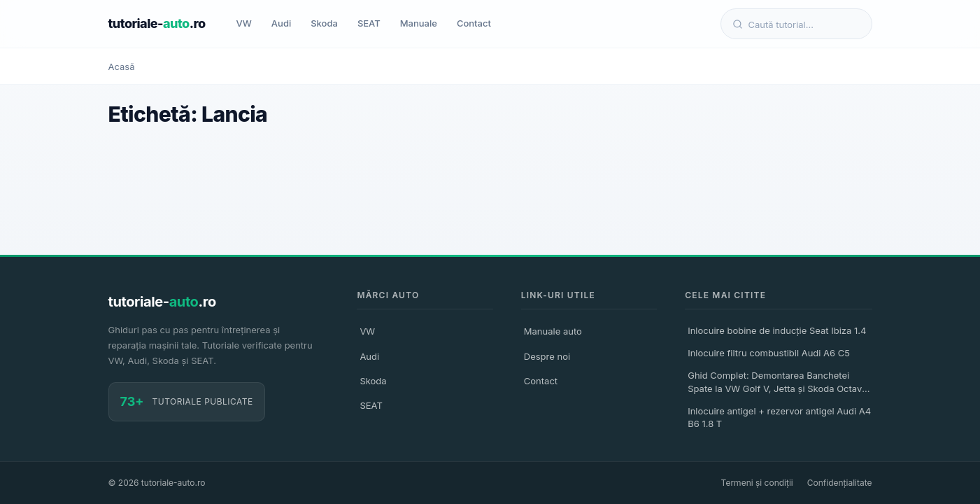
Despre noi (547, 356)
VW (244, 23)
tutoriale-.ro (157, 23)
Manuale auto (553, 331)
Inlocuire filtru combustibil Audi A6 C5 (769, 353)
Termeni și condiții (757, 483)
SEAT (369, 23)
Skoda (324, 23)
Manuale (419, 23)
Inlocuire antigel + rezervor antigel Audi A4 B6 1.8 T (779, 417)
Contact (474, 23)
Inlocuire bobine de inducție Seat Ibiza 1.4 (777, 330)
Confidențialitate (840, 483)
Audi (281, 23)
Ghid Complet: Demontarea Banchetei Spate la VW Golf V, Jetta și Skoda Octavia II (779, 384)
